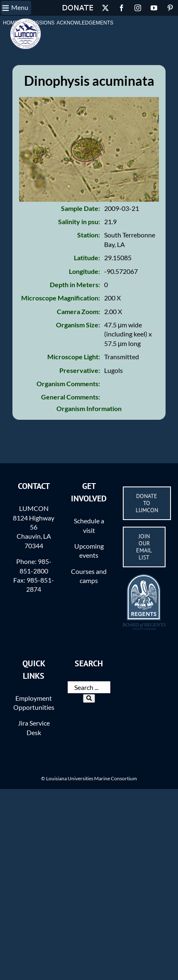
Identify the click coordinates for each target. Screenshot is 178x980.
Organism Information (89, 408)
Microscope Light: (74, 357)
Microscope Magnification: (61, 298)
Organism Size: (78, 325)
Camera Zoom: (78, 311)
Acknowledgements (85, 23)
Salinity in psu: (79, 221)
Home (10, 23)
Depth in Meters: (75, 284)
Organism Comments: (68, 384)
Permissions (37, 23)
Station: (89, 235)
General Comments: (71, 397)
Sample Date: (80, 208)
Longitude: (84, 271)
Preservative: (80, 370)
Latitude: (87, 258)
